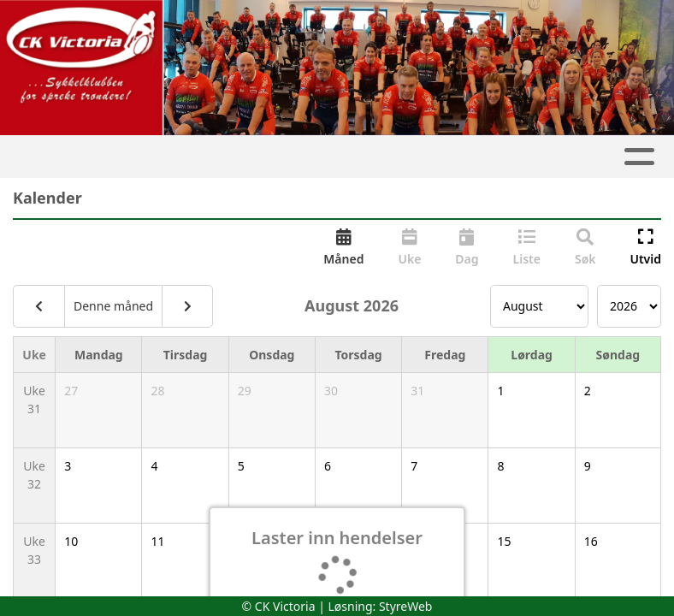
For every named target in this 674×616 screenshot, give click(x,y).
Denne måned (113, 306)
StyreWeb (406, 606)
